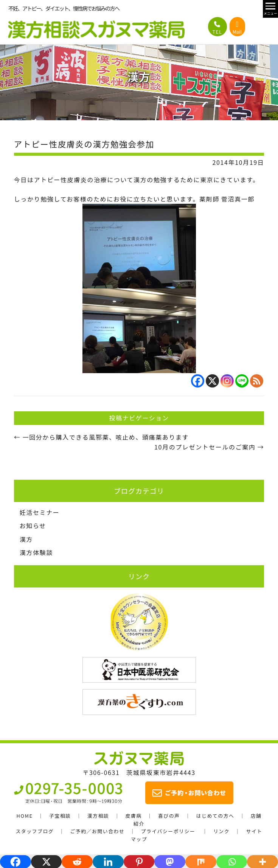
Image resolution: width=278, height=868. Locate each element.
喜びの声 (169, 816)
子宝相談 (60, 816)
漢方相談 (98, 816)
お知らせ (33, 525)
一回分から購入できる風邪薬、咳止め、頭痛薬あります (101, 437)
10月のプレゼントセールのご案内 (209, 447)
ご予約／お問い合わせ (97, 831)
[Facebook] (198, 381)
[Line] (242, 381)
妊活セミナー (40, 512)
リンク (221, 831)
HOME (25, 816)
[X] (212, 381)
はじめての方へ (215, 816)
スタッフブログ (35, 831)
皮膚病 (133, 816)
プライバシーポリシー (168, 831)
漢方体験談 (36, 552)
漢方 (26, 539)
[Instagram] (227, 381)
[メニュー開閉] (270, 9)
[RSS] (257, 381)
